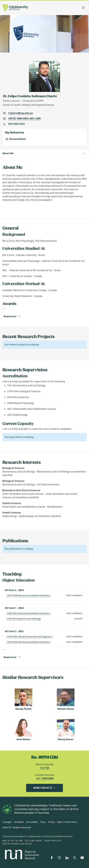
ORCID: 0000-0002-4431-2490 (24, 119)
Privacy (51, 822)
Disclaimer (19, 822)
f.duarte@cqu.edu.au (21, 113)
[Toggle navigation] (83, 8)
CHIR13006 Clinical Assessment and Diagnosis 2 (30, 637)
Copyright (7, 822)
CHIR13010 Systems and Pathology (24, 619)
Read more (12, 316)
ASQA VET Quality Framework (17, 827)
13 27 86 (44, 768)
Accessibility (32, 822)
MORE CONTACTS (44, 788)
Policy (43, 822)
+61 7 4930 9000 (45, 778)
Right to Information (67, 822)
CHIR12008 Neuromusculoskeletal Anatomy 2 (29, 595)
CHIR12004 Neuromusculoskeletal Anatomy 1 (29, 613)
